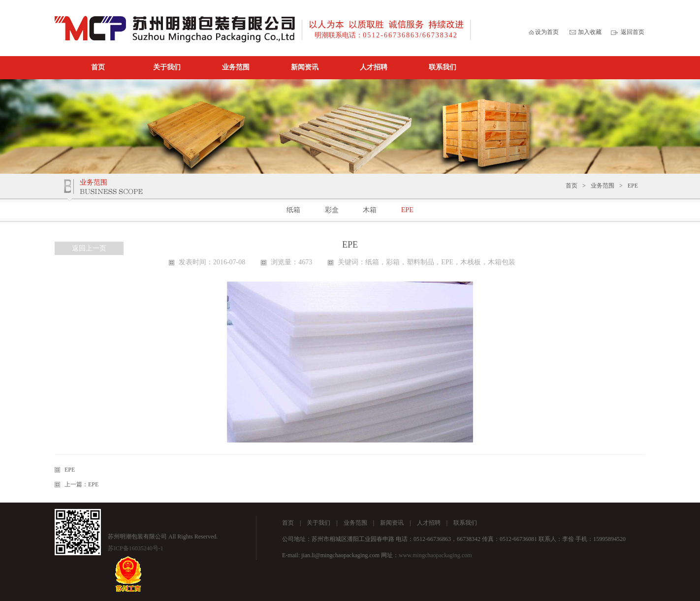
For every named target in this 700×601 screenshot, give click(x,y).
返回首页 (633, 32)
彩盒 (332, 210)
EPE (633, 186)
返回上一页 (89, 248)
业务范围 (236, 67)
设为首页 (547, 32)
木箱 (370, 210)
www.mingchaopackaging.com (435, 555)
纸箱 (293, 210)
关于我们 (167, 67)
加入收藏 (590, 32)
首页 (98, 67)
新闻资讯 (305, 67)
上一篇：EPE (81, 484)
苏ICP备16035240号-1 (136, 548)
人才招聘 (374, 67)
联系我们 (443, 67)
